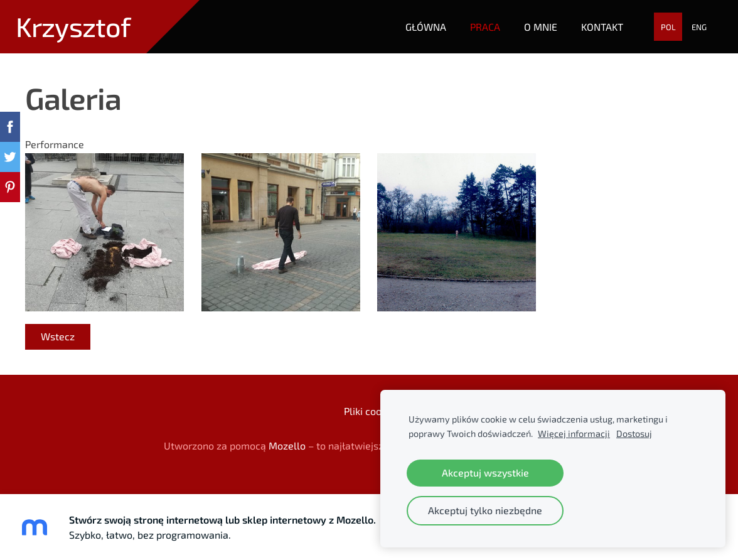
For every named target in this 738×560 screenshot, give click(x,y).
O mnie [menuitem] (541, 27)
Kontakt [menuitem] (602, 27)
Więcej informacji (574, 433)
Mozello (287, 445)
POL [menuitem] (668, 27)
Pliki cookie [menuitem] (369, 411)
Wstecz (58, 336)
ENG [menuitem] (699, 27)
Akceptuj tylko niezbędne (485, 510)
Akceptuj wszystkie (485, 472)
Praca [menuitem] (485, 27)
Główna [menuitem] (426, 27)
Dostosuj (634, 433)
